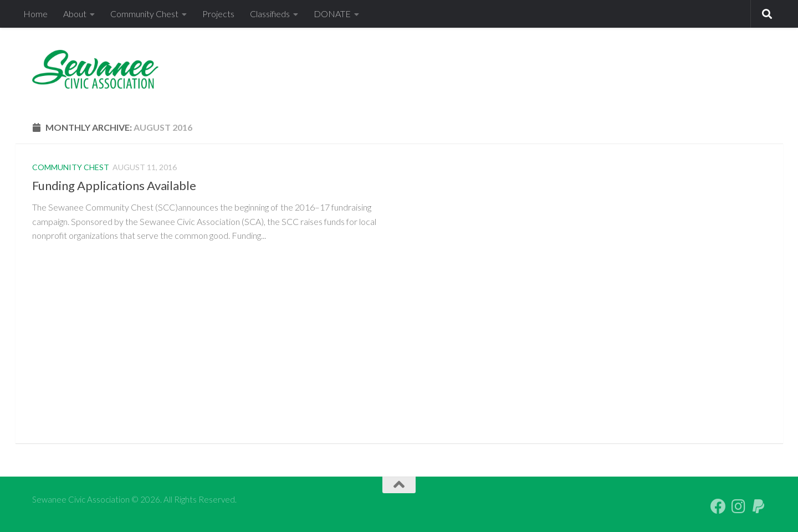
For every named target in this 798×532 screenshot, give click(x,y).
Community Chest (144, 14)
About (75, 14)
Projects (218, 14)
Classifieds (270, 14)
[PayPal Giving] (758, 507)
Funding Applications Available (114, 185)
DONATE (332, 14)
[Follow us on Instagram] (738, 507)
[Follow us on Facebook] (718, 507)
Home (35, 14)
